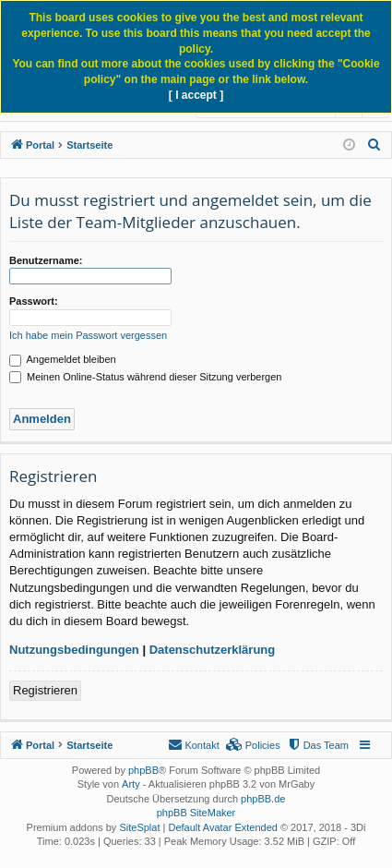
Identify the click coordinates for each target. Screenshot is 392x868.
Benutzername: (46, 260)
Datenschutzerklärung (213, 650)
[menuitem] (374, 145)
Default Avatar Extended (222, 827)
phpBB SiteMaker (196, 813)
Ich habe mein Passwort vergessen (88, 335)
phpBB (143, 770)
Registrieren (45, 690)
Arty (131, 784)
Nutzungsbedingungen (74, 650)
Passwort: (34, 301)
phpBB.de (263, 799)
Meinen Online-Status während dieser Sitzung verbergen (145, 377)
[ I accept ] (196, 95)
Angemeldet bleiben (63, 359)
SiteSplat (139, 827)
